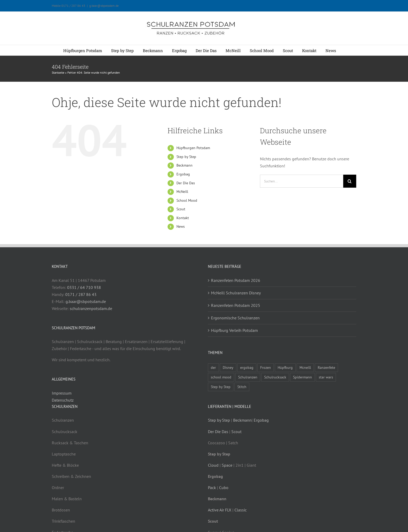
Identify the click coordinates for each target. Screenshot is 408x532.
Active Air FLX (220, 510)
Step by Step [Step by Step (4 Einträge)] (221, 387)
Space (227, 465)
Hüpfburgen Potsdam (193, 148)
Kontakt (183, 218)
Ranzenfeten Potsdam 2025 (236, 305)
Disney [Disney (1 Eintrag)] (228, 367)
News (181, 226)
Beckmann (184, 165)
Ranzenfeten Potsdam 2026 (236, 280)
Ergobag (183, 174)
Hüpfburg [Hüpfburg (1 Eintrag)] (285, 367)
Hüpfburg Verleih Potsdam (234, 330)
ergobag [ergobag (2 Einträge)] (247, 367)
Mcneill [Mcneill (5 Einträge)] (305, 367)
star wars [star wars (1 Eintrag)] (326, 377)
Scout (181, 209)
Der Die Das (186, 183)
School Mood (187, 200)
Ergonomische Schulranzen (235, 318)
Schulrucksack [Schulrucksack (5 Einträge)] (275, 377)
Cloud (213, 465)
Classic (241, 510)
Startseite (58, 72)
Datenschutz (63, 400)
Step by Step (186, 157)
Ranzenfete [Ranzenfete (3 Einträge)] (326, 367)
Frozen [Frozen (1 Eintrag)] (266, 367)
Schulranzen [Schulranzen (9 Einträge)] (248, 377)
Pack (212, 487)
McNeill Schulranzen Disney (236, 293)
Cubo (224, 487)
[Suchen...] (302, 181)
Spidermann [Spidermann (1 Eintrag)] (302, 377)
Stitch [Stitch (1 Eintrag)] (242, 387)
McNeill (182, 192)
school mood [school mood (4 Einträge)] (221, 377)
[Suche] (350, 181)
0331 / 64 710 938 (84, 287)
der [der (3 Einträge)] (213, 367)
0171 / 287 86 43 (81, 294)
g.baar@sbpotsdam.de (104, 6)
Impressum (62, 393)
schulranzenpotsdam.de (91, 308)
